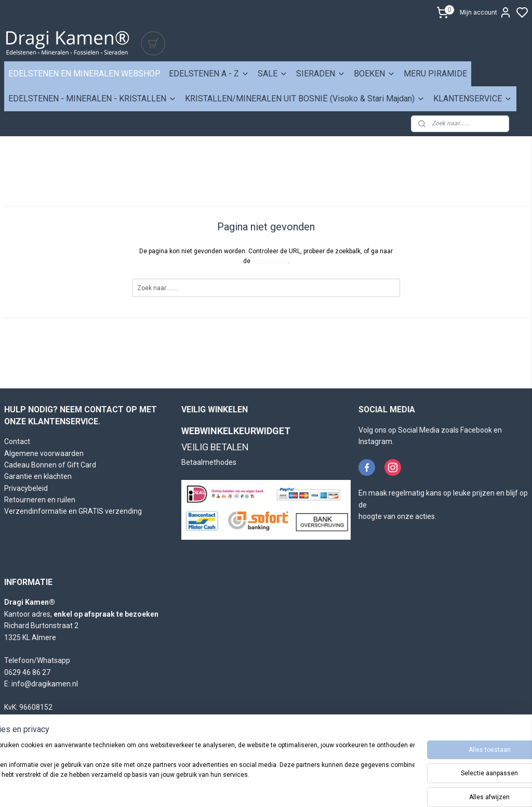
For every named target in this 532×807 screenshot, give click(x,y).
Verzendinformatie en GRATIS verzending (73, 511)
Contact (17, 441)
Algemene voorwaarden (44, 453)
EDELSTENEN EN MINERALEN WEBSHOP (84, 74)
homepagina (270, 261)
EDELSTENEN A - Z (209, 74)
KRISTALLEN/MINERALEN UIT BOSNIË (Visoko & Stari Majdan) (305, 99)
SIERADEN (321, 74)
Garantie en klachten (38, 476)
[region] (197, 771)
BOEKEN (375, 74)
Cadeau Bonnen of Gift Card (50, 465)
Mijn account (486, 12)
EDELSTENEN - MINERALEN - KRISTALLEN (92, 99)
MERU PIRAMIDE (435, 74)
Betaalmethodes (209, 462)
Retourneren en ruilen (40, 500)
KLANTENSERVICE (473, 99)
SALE (273, 74)
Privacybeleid (26, 488)
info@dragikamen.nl (45, 684)
